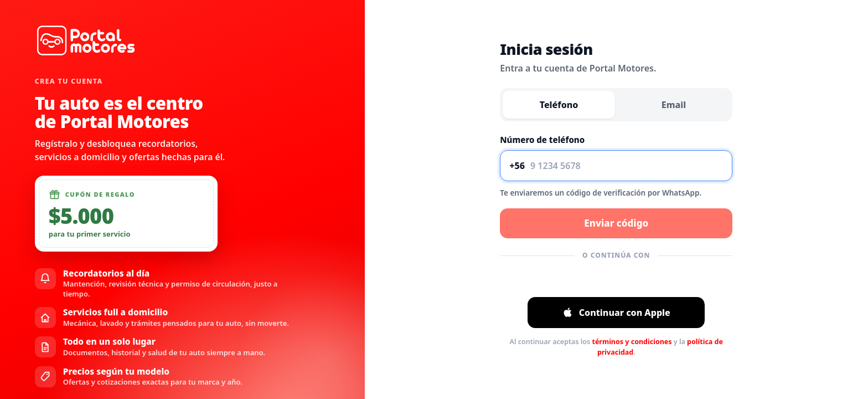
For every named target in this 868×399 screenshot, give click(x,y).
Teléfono (559, 105)
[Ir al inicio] (86, 40)
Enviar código (616, 223)
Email (674, 105)
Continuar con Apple (616, 313)
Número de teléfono (542, 140)
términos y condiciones (632, 342)
